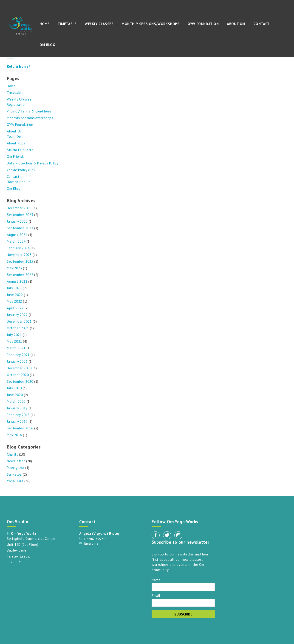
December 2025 (19, 208)
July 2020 (14, 388)
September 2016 (20, 428)
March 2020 (16, 401)
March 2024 (16, 241)
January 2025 (17, 221)
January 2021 (17, 361)
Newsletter (16, 461)
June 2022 (15, 295)
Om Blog (47, 45)
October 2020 (18, 375)
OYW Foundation (203, 24)
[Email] (183, 603)
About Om (236, 24)
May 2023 (14, 268)
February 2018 (18, 415)
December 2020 (19, 368)
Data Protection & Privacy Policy (33, 163)
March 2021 (16, 348)
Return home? (19, 66)
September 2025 (20, 215)
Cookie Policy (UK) (21, 170)
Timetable (67, 24)
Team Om (14, 137)
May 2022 (14, 301)
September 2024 (20, 228)
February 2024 (18, 248)
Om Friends (16, 157)
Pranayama (16, 468)
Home (44, 24)
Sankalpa (14, 474)
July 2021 (14, 335)
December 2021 (19, 321)
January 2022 (17, 315)
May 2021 (14, 341)
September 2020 (20, 381)
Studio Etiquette (20, 150)
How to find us (19, 182)
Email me (92, 543)
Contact (262, 24)
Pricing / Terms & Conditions (29, 111)
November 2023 (19, 255)
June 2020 (15, 395)
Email (156, 595)
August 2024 (17, 235)
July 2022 (14, 288)
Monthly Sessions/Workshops (151, 24)
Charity (12, 454)
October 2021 (18, 328)
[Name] (183, 587)
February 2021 (18, 355)
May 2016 (14, 435)
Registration (17, 105)
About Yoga (16, 143)
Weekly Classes (99, 24)
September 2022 (20, 275)
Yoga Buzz (15, 481)
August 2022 (17, 281)
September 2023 (20, 261)
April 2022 (15, 308)
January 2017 (17, 421)
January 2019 (17, 408)
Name (156, 580)
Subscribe (183, 614)
